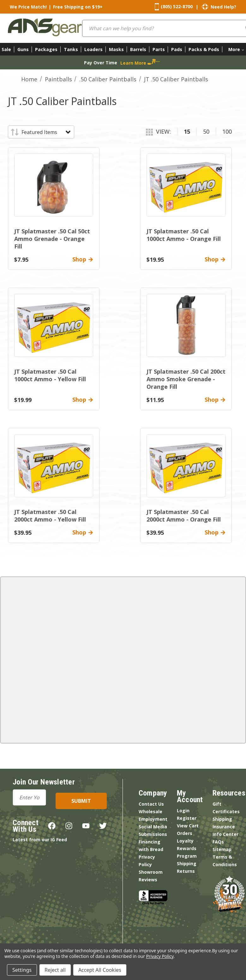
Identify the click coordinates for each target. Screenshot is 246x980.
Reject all (55, 970)
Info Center (225, 834)
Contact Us (151, 804)
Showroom (151, 872)
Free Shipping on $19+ (78, 7)
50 (206, 131)
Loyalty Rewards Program (187, 848)
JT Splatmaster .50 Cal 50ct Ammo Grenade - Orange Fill (52, 239)
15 (187, 131)
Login (183, 811)
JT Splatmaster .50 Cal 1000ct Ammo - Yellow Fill (50, 375)
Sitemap (222, 849)
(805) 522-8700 (177, 6)
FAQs (218, 842)
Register (187, 818)
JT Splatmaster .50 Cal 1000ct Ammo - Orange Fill (184, 235)
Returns (186, 871)
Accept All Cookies (100, 970)
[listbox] (46, 132)
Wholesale (150, 811)
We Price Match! (28, 7)
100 (227, 131)
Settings (22, 970)
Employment (153, 819)
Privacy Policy (160, 956)
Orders (185, 833)
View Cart (188, 826)
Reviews (148, 880)
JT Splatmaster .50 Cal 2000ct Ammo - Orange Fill (184, 516)
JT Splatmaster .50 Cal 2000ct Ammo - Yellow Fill (50, 516)
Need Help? (223, 7)
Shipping (187, 863)
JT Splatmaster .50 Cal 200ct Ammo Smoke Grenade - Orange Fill (186, 379)
